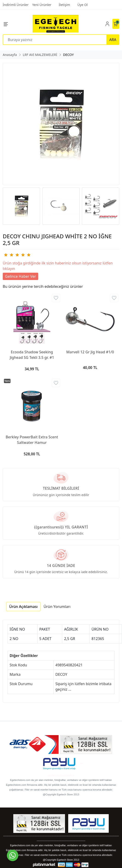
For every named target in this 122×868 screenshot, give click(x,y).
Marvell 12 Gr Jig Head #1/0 (90, 352)
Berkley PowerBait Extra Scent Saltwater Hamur (32, 440)
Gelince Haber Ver (20, 276)
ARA (113, 40)
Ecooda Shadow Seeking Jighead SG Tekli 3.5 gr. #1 (32, 355)
